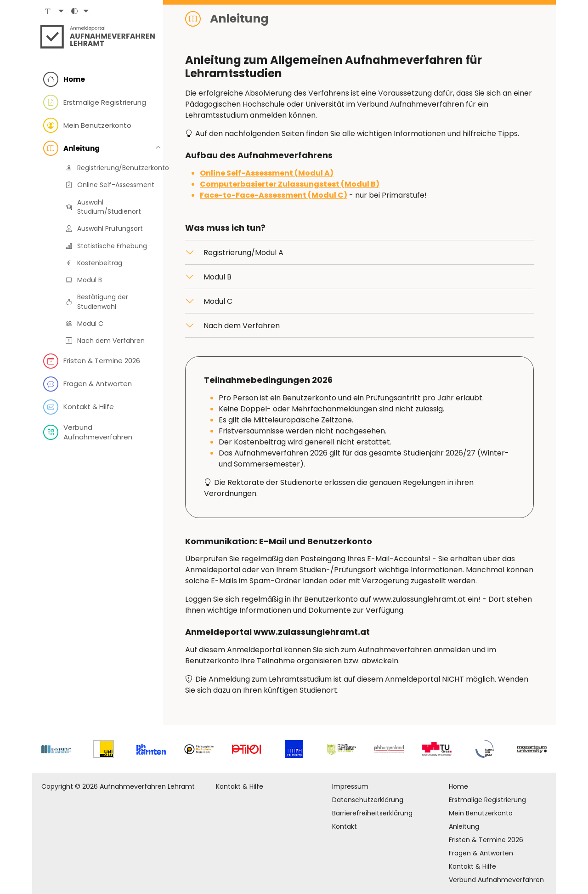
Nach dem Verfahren (242, 326)
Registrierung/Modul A (243, 253)
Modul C (218, 301)
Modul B (218, 277)
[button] (54, 14)
